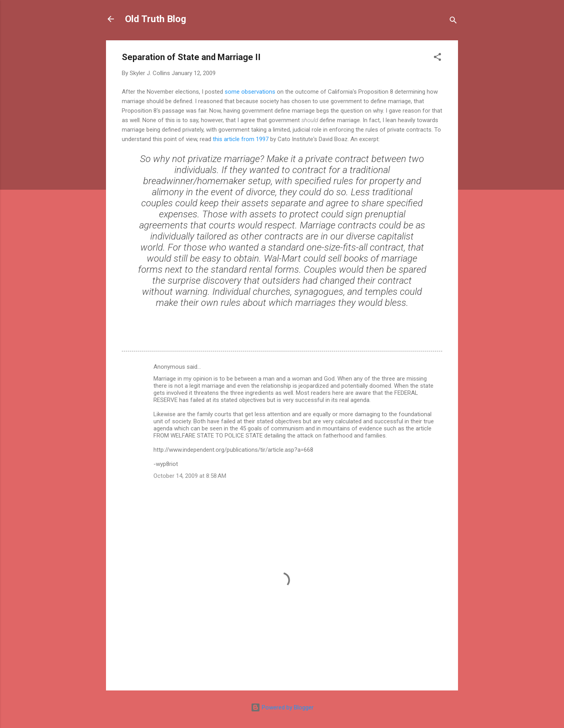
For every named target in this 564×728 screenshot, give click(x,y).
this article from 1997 (241, 139)
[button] (437, 58)
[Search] (453, 22)
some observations (250, 92)
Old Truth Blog (156, 19)
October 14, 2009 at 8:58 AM (190, 476)
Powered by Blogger (282, 707)
